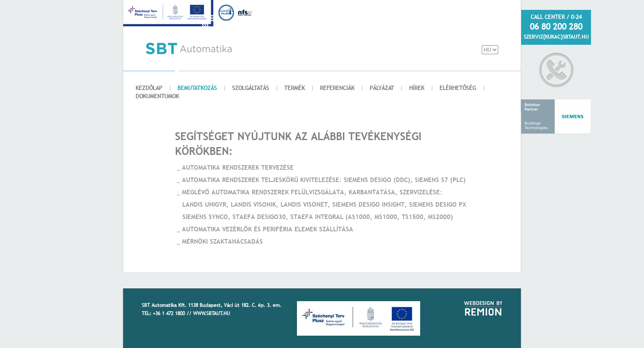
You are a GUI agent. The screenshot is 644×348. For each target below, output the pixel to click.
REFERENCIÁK (337, 88)
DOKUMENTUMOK (157, 96)
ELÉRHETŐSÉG (458, 88)
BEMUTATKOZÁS (197, 88)
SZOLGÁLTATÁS (251, 88)
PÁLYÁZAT (382, 88)
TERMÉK (294, 88)
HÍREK (417, 88)
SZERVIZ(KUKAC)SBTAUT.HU (556, 37)
